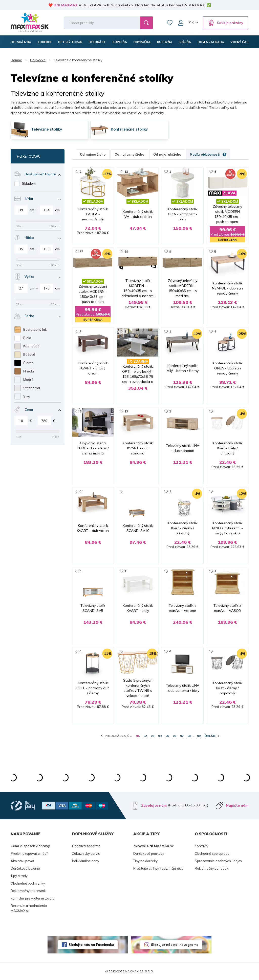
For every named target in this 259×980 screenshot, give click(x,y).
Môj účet (181, 23)
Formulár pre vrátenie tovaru (33, 898)
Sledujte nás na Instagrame (175, 945)
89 (126, 251)
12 (126, 171)
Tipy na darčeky (145, 861)
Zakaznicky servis (86, 853)
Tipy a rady (19, 876)
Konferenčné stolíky (129, 129)
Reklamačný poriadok (212, 868)
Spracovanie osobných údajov (218, 861)
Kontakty (202, 846)
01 (138, 736)
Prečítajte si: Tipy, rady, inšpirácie (158, 868)
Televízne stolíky (47, 129)
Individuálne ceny (86, 861)
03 (153, 736)
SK (191, 23)
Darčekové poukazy (149, 853)
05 (167, 736)
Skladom (29, 183)
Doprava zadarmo (86, 846)
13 (126, 411)
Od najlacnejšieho (129, 154)
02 (145, 736)
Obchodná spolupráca (212, 853)
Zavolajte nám (154, 805)
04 (160, 736)
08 (189, 736)
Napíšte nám (237, 805)
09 (199, 736)
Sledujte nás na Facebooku (91, 945)
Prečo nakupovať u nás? (29, 853)
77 (81, 251)
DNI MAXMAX (66, 5)
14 (81, 491)
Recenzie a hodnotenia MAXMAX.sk (29, 908)
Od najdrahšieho (167, 154)
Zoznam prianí (170, 23)
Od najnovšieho (93, 154)
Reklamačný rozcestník (29, 891)
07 (182, 736)
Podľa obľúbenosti (208, 154)
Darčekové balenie (25, 868)
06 (175, 736)
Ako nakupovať (23, 861)
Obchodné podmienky (28, 883)
